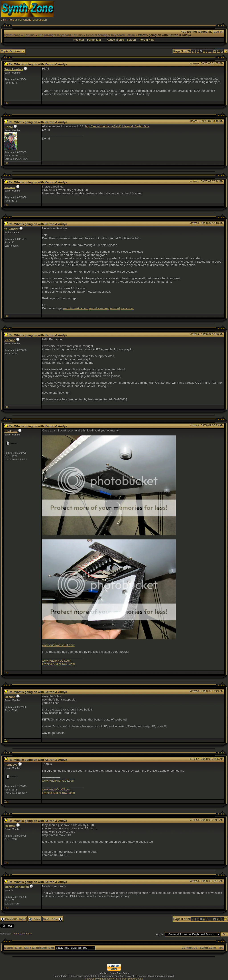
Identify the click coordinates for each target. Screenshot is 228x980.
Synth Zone (12, 35)
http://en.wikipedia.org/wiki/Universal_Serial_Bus (117, 126)
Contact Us (189, 948)
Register (79, 40)
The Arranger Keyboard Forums (60, 35)
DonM (9, 127)
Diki (23, 934)
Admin (16, 934)
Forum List (94, 40)
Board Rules (13, 948)
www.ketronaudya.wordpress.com (111, 308)
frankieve (11, 431)
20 (219, 51)
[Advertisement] (146, 11)
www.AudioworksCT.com (58, 645)
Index (35, 919)
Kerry (29, 934)
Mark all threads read (39, 948)
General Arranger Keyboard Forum (110, 35)
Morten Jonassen (17, 887)
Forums (29, 35)
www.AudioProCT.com (57, 661)
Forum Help (147, 40)
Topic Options (13, 51)
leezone (10, 187)
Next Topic (53, 919)
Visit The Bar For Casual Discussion (24, 20)
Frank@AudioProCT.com (59, 664)
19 (214, 51)
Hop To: (160, 934)
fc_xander (11, 229)
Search (131, 40)
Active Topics (115, 40)
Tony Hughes (14, 69)
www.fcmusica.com (76, 308)
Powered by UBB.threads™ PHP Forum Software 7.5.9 (114, 979)
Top (6, 103)
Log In (218, 32)
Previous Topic (13, 919)
